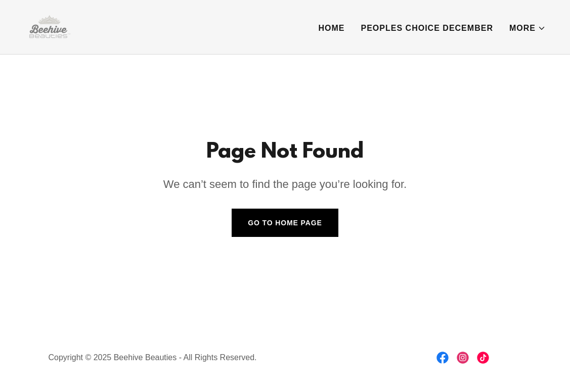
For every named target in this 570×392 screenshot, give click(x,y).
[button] (528, 28)
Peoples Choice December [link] (427, 28)
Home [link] (331, 28)
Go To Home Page (285, 223)
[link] (48, 27)
